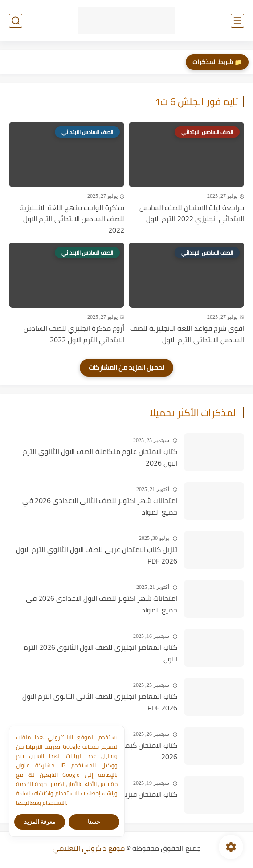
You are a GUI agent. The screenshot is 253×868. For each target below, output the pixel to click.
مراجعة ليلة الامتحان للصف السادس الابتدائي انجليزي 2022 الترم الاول (192, 213)
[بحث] (16, 21)
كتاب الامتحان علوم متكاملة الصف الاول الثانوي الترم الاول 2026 (100, 457)
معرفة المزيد (40, 822)
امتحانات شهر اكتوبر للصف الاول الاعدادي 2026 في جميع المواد (102, 604)
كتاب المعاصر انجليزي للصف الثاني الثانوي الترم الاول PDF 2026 (100, 702)
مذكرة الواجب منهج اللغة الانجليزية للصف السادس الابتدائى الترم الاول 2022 (72, 219)
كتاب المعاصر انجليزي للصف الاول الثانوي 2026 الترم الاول (100, 653)
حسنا (94, 822)
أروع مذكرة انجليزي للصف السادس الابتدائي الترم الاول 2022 (74, 334)
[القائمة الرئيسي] (237, 21)
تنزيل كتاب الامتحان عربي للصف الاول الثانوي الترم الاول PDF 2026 (97, 555)
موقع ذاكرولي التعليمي (89, 848)
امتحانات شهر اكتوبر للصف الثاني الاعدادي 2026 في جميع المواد (100, 506)
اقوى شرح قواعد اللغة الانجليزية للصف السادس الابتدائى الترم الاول (187, 334)
